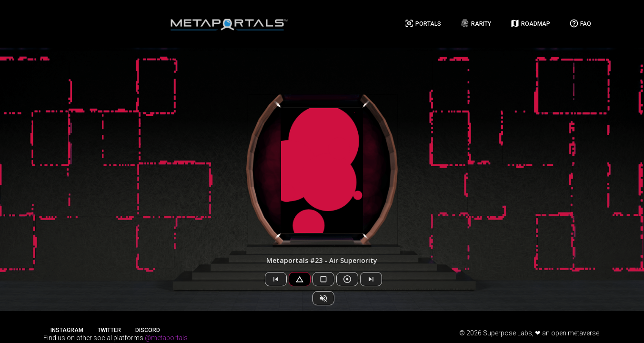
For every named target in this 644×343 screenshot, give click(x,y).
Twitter (109, 330)
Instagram (67, 330)
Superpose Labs (508, 333)
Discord (148, 330)
